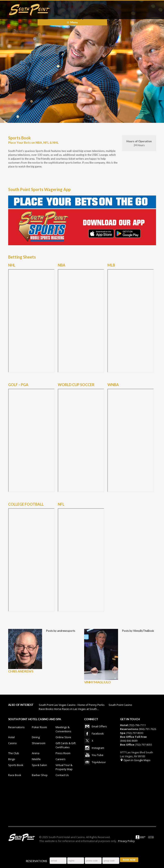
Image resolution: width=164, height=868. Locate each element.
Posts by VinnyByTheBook (138, 631)
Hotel (11, 737)
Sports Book (16, 765)
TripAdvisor (87, 762)
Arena (36, 753)
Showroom (39, 743)
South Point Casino (120, 705)
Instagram (87, 748)
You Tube (87, 755)
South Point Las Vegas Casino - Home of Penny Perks (72, 705)
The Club (14, 753)
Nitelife (36, 759)
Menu (74, 22)
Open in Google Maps (135, 760)
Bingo (12, 759)
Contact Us (62, 775)
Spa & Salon (39, 765)
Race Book (15, 775)
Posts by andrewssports (61, 631)
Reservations (16, 727)
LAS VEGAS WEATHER (82, 804)
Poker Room (39, 727)
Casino (12, 743)
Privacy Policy (126, 841)
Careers (61, 759)
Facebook (87, 734)
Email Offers (87, 726)
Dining (36, 737)
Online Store (63, 737)
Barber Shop (40, 775)
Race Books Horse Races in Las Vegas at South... (69, 709)
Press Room (63, 753)
